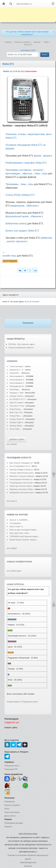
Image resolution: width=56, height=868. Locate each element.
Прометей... (15, 373)
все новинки (12, 444)
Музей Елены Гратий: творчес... (24, 540)
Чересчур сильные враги (21, 486)
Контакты (28, 866)
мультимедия (13, 173)
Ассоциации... (16, 523)
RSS (33, 50)
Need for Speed (16, 403)
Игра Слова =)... (17, 526)
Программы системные (18, 170)
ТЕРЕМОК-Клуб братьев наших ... (25, 536)
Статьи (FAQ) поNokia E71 (20, 195)
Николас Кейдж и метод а (21, 470)
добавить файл (17, 439)
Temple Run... (16, 416)
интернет (38, 170)
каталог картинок (16, 241)
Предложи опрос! (30, 702)
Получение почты (12, 766)
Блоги (7, 809)
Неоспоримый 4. (17, 376)
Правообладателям (28, 862)
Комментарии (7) (14, 702)
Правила (8, 827)
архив (38, 156)
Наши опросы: (16, 584)
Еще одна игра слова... (20, 533)
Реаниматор (10, 802)
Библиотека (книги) (16, 224)
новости (26, 458)
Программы (12, 184)
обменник (32, 206)
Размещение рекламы (14, 823)
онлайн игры (9, 256)
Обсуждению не (17, 386)
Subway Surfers (16, 396)
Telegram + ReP (17, 393)
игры (45, 173)
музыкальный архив (18, 216)
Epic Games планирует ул (21, 463)
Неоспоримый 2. (17, 383)
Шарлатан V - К (16, 370)
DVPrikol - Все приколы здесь (22, 344)
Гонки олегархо (16, 366)
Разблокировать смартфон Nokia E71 (26, 163)
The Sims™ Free (17, 406)
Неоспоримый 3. (17, 380)
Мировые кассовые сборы (22, 489)
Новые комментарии (19, 562)
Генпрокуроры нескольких (21, 483)
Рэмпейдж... (15, 389)
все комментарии (14, 571)
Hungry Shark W (17, 419)
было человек (32, 302)
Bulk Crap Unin (16, 412)
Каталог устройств (12, 805)
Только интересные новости (21, 348)
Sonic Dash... (15, 429)
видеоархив (18, 206)
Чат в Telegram (10, 261)
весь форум (12, 548)
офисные (27, 173)
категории (25, 50)
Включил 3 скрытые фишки (22, 476)
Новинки (12, 361)
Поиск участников (12, 812)
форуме (23, 515)
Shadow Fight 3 (16, 422)
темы (37, 173)
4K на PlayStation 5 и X (20, 466)
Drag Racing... (16, 409)
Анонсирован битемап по (21, 479)
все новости (12, 501)
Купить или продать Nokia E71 (22, 231)
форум (47, 156)
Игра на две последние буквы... (24, 530)
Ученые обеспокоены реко (22, 473)
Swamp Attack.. (16, 426)
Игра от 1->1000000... (19, 520)
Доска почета (10, 816)
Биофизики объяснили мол (22, 493)
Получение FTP (11, 769)
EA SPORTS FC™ (18, 399)
